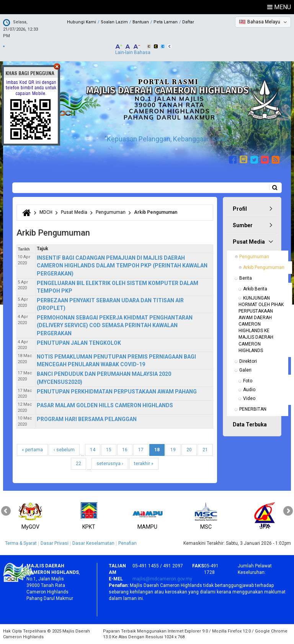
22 (78, 464)
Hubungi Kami (82, 22)
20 (189, 450)
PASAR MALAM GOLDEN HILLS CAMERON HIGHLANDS (105, 405)
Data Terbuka (250, 424)
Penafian (127, 543)
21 (205, 450)
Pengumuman (111, 212)
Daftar (188, 22)
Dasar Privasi (55, 543)
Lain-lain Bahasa (133, 52)
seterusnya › (110, 464)
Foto (248, 381)
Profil (240, 209)
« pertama (32, 450)
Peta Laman (166, 22)
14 (93, 450)
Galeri (245, 370)
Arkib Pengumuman (264, 267)
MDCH (46, 212)
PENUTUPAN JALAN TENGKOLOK (79, 343)
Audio (249, 390)
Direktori (248, 361)
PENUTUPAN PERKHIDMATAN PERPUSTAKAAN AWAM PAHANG (117, 392)
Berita (246, 278)
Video (249, 398)
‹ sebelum (64, 450)
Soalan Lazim (114, 22)
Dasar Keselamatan (93, 543)
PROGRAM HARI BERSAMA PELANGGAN (87, 419)
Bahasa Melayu (264, 22)
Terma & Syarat (21, 543)
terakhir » (144, 464)
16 (125, 450)
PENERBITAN (253, 409)
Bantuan (141, 22)
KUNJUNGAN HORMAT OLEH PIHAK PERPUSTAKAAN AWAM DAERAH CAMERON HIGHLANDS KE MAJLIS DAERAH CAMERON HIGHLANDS (262, 324)
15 (109, 450)
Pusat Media (74, 212)
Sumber (243, 225)
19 (173, 450)
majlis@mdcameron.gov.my (162, 579)
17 (141, 450)
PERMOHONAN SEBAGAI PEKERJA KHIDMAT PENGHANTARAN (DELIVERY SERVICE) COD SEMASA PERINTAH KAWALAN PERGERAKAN (115, 325)
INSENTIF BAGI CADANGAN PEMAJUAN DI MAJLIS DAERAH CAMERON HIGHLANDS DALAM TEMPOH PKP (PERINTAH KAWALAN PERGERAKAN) (122, 265)
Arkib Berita (255, 289)
